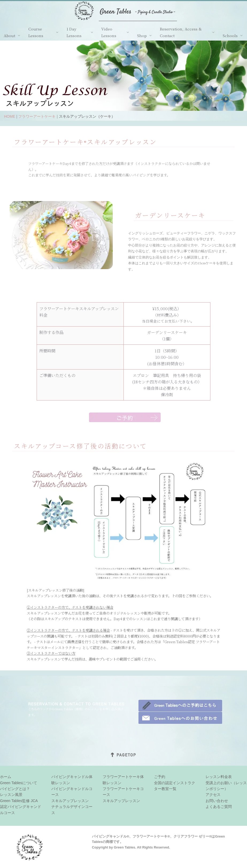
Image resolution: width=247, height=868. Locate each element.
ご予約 (160, 777)
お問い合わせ (217, 801)
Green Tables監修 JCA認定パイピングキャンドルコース (21, 807)
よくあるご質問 (219, 807)
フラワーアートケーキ (37, 116)
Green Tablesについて (19, 783)
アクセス (213, 795)
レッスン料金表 (219, 777)
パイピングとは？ (15, 789)
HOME (10, 116)
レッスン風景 (11, 795)
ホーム (6, 777)
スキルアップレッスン (70, 801)
